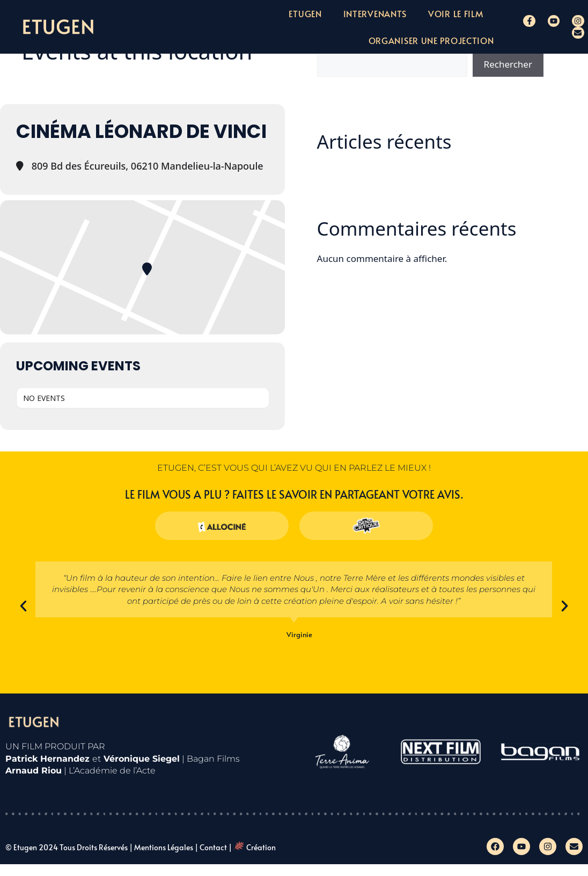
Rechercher (508, 64)
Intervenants (375, 13)
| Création (252, 847)
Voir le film (455, 13)
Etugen (305, 13)
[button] (23, 606)
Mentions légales (164, 847)
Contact (213, 847)
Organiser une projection (431, 40)
